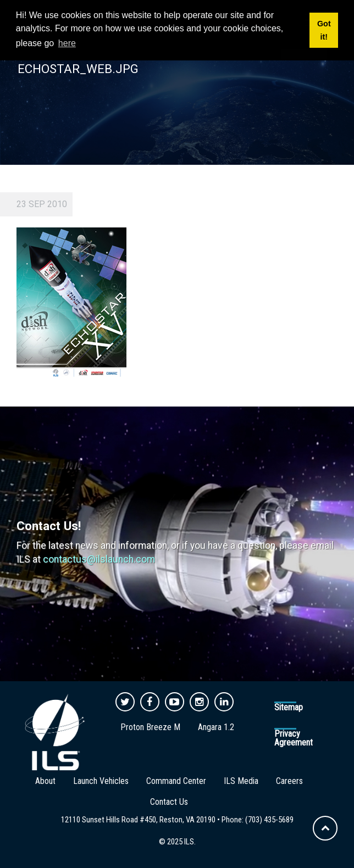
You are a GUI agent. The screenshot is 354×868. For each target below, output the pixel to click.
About (45, 781)
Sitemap (289, 707)
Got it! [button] (324, 30)
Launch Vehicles (101, 781)
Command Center (176, 781)
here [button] (67, 43)
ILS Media (241, 781)
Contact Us (169, 802)
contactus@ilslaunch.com (99, 559)
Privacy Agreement (294, 738)
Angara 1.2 (216, 727)
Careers (289, 781)
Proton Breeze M (150, 727)
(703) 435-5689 (269, 820)
